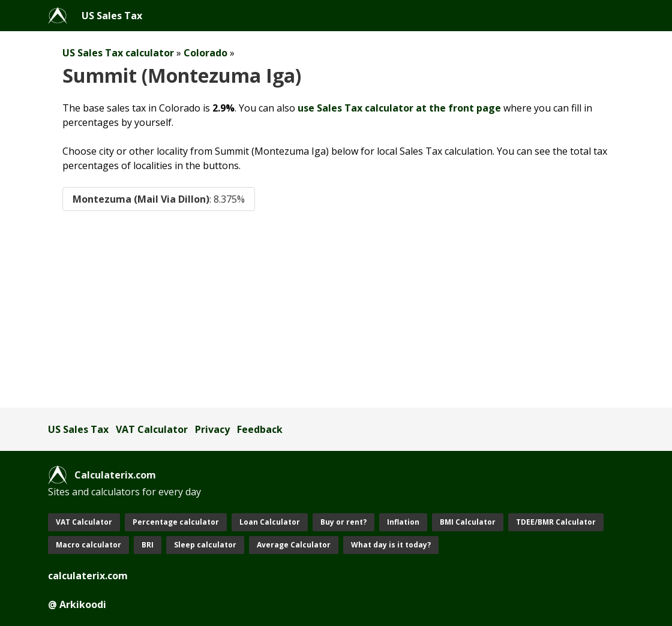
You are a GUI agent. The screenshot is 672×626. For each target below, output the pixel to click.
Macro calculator (88, 545)
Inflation (403, 522)
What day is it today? (391, 545)
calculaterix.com (88, 576)
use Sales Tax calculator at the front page (399, 108)
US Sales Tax (112, 16)
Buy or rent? (343, 522)
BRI (148, 545)
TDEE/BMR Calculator (556, 522)
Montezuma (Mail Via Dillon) (159, 199)
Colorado (205, 53)
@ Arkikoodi (77, 604)
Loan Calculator (270, 522)
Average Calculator (294, 545)
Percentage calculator (176, 522)
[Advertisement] (336, 309)
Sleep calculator (205, 545)
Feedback (260, 429)
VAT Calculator (152, 429)
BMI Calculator (468, 522)
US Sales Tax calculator (118, 53)
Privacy (212, 429)
